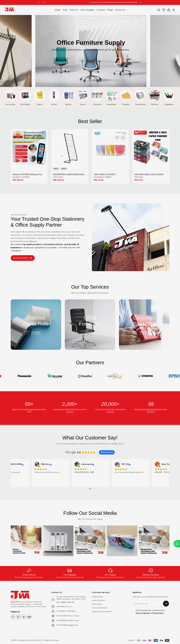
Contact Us (120, 10)
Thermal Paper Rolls (36, 323)
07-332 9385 (71, 611)
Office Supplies (87, 10)
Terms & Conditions (99, 608)
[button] (40, 2)
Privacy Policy (97, 604)
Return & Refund (98, 600)
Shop (65, 10)
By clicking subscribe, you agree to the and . (150, 612)
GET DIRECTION (65, 602)
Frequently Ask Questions (102, 612)
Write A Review (107, 452)
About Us (74, 10)
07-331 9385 (61, 611)
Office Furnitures (90, 323)
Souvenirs (101, 10)
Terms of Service (142, 613)
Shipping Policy (98, 597)
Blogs (110, 10)
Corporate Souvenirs (144, 323)
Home (58, 10)
